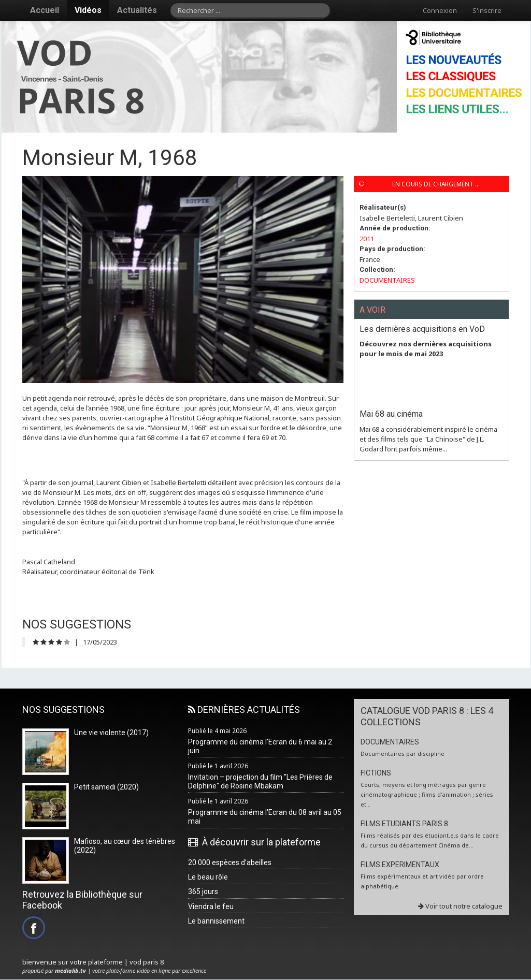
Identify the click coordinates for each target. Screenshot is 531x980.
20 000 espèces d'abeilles (230, 862)
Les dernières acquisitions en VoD (422, 329)
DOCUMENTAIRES (387, 280)
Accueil (45, 10)
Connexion (440, 10)
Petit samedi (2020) (106, 787)
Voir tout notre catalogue (460, 906)
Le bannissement (216, 921)
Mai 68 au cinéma (391, 414)
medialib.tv (70, 970)
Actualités (137, 10)
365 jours (203, 891)
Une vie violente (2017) (111, 733)
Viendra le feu (211, 906)
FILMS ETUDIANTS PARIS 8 (404, 824)
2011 (367, 239)
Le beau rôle (208, 877)
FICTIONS (376, 773)
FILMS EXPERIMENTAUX (400, 865)
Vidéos (88, 10)
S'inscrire (487, 10)
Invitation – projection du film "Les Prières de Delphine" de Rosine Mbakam (260, 781)
